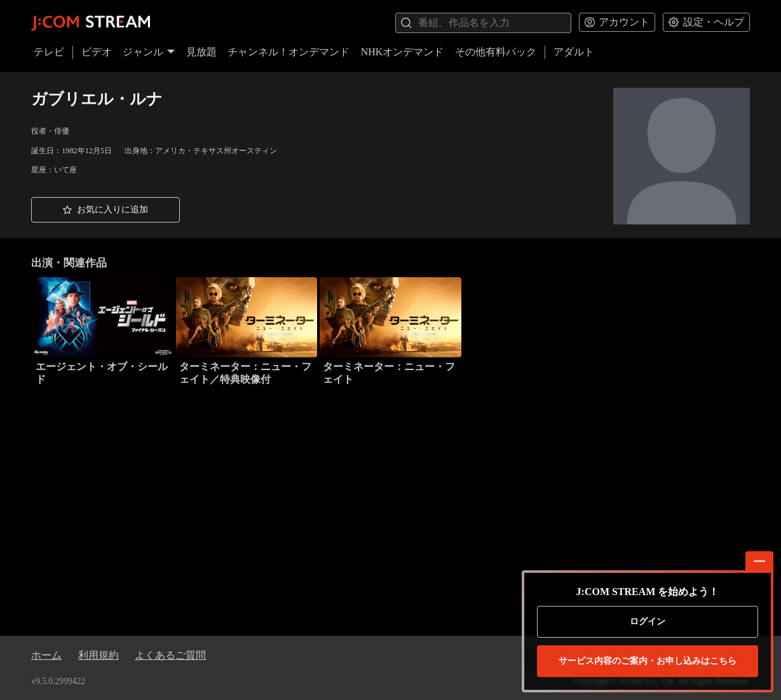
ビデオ (97, 52)
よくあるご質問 (170, 655)
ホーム (46, 655)
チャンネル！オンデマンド (289, 52)
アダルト (574, 52)
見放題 (201, 52)
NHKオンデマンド (403, 52)
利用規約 (98, 655)
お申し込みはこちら (648, 661)
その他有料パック (496, 52)
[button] (105, 210)
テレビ (49, 52)
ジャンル (149, 52)
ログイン (648, 621)
